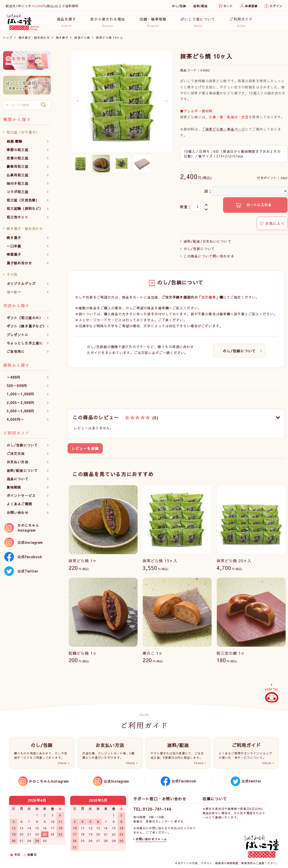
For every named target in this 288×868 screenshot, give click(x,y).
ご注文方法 (16, 456)
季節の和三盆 (18, 152)
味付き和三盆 (18, 186)
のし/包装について (22, 448)
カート (228, 6)
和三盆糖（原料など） (25, 211)
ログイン (276, 6)
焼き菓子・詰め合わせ (34, 40)
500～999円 (17, 388)
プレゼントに (18, 337)
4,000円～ (15, 422)
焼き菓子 (62, 40)
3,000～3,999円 (20, 413)
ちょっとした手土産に (25, 345)
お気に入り (272, 226)
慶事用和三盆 (18, 169)
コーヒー (14, 295)
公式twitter (251, 781)
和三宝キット (18, 219)
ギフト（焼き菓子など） (27, 329)
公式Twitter (28, 573)
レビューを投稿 (85, 451)
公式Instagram (30, 545)
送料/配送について (22, 473)
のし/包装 (179, 6)
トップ (8, 40)
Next (166, 103)
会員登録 (251, 6)
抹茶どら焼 (82, 40)
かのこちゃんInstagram (28, 530)
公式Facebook (30, 559)
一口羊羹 (14, 249)
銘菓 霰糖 (15, 144)
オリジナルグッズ (21, 286)
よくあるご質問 (19, 507)
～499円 (14, 380)
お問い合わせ (18, 515)
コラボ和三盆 (18, 194)
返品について (18, 481)
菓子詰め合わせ (19, 265)
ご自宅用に (16, 354)
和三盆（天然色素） (23, 203)
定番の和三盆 (18, 161)
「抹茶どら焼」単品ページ (223, 131)
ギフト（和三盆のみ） (25, 320)
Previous (77, 103)
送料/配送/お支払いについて (208, 244)
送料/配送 (200, 6)
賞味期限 (14, 490)
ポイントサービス (21, 498)
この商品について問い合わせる (209, 258)
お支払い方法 (18, 464)
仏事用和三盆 (18, 177)
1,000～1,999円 (20, 397)
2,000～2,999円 (20, 405)
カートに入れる (258, 207)
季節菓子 (14, 257)
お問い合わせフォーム (151, 839)
